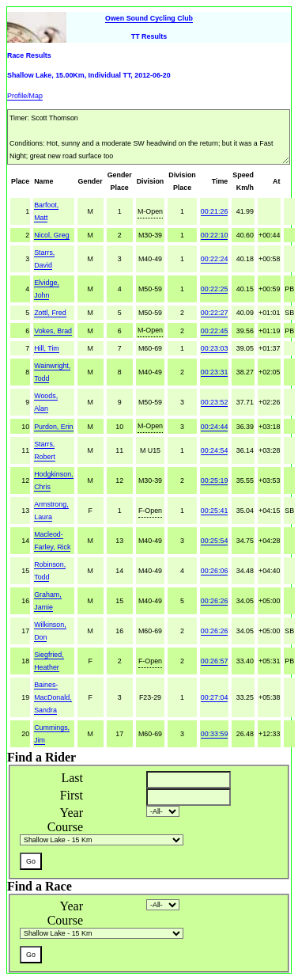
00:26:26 (215, 601)
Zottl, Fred (50, 313)
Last (72, 778)
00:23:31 (215, 372)
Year (72, 813)
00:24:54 (215, 450)
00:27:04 (215, 697)
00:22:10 (215, 235)
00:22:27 (215, 313)
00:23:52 (215, 402)
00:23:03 (215, 348)
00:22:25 (215, 289)
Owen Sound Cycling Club (149, 18)
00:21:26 (215, 211)
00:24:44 (215, 427)
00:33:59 (215, 734)
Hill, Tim (47, 348)
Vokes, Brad (53, 331)
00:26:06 (215, 571)
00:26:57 (215, 661)
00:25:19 (215, 481)
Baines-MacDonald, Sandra (53, 697)
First (72, 795)
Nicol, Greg (51, 235)
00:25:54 (215, 541)
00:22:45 (215, 331)
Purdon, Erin (53, 427)
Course (65, 827)
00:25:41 (215, 511)
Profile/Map (25, 96)
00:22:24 (215, 259)
